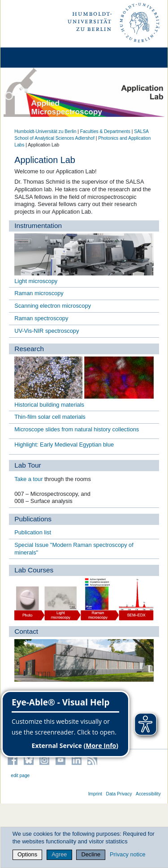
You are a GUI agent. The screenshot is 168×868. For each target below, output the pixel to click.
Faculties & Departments (105, 131)
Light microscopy (36, 281)
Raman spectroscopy (41, 318)
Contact (26, 631)
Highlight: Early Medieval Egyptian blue (64, 445)
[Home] (32, 58)
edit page (20, 776)
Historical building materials (49, 405)
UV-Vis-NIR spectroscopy (47, 331)
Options (27, 854)
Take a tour (28, 479)
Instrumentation (38, 226)
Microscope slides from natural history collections (77, 429)
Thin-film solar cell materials (50, 417)
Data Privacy (119, 794)
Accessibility (148, 794)
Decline (91, 854)
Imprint (95, 794)
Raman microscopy (39, 293)
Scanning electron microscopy (53, 306)
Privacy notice (128, 854)
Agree (59, 854)
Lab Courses (34, 570)
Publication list (33, 532)
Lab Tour (28, 465)
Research (29, 349)
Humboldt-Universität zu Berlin (45, 131)
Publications (33, 519)
